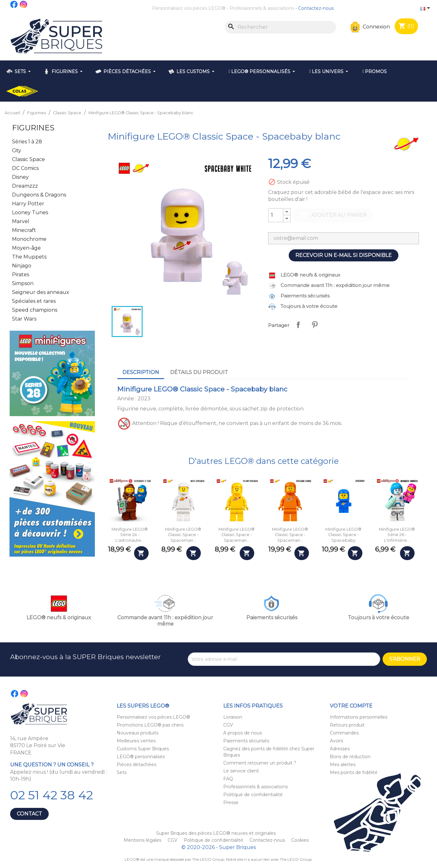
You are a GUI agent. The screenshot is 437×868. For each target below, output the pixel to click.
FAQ (228, 779)
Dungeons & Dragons (39, 195)
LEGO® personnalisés (141, 757)
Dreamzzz (25, 186)
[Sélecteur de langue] (426, 9)
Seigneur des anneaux (41, 292)
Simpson (23, 283)
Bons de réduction (350, 757)
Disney (20, 177)
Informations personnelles (359, 717)
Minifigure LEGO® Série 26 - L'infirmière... (397, 535)
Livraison (233, 717)
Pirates (21, 275)
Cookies (300, 840)
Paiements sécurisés (246, 741)
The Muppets (29, 257)
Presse (231, 802)
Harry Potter (28, 204)
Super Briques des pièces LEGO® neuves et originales (216, 833)
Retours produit (347, 725)
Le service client (241, 771)
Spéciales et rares (34, 301)
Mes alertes (343, 765)
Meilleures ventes (136, 741)
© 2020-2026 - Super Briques (219, 847)
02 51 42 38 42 (52, 795)
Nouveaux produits (138, 733)
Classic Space (28, 159)
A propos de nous (243, 733)
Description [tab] (141, 372)
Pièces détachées (136, 765)
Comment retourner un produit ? (260, 763)
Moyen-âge (26, 248)
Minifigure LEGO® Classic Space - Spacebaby (343, 535)
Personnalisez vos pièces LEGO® (189, 8)
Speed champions (35, 310)
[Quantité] (276, 215)
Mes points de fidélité (354, 772)
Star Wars (24, 319)
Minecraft (24, 230)
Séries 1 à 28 (27, 142)
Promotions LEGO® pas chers (150, 725)
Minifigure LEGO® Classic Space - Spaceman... (183, 535)
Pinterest (315, 325)
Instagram (24, 4)
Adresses (340, 749)
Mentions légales (143, 840)
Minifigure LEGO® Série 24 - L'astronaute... (130, 535)
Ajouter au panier (333, 215)
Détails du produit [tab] (199, 372)
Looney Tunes (30, 212)
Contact (29, 814)
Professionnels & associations (262, 8)
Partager (298, 325)
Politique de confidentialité (253, 795)
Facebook (14, 4)
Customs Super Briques (143, 749)
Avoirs (336, 741)
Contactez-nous (316, 8)
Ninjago (22, 266)
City (17, 150)
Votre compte (351, 706)
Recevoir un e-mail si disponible (344, 255)
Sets (122, 772)
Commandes (344, 733)
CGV (228, 725)
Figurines (33, 128)
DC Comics (25, 168)
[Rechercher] (280, 27)
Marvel (21, 221)
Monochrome (29, 239)
